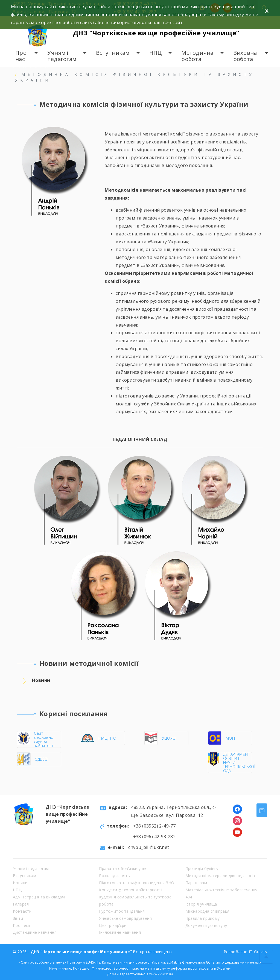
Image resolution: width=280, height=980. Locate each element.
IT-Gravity (258, 952)
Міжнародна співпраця (208, 911)
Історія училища (201, 904)
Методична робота (197, 56)
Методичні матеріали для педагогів (220, 876)
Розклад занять (114, 876)
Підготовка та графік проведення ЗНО (137, 883)
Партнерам (196, 883)
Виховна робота (245, 56)
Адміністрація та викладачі (39, 897)
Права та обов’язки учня (123, 868)
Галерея (21, 904)
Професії (21, 925)
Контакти (22, 911)
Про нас (21, 56)
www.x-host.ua (161, 974)
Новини (20, 883)
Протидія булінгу (202, 868)
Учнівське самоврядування (125, 918)
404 (189, 897)
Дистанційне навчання (35, 932)
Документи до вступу (206, 925)
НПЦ (156, 53)
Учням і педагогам (62, 56)
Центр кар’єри (113, 925)
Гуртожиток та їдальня (122, 911)
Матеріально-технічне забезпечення (221, 890)
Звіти (18, 918)
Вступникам (113, 53)
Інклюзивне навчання (120, 932)
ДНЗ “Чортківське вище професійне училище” (156, 33)
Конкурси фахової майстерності (131, 890)
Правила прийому (203, 918)
